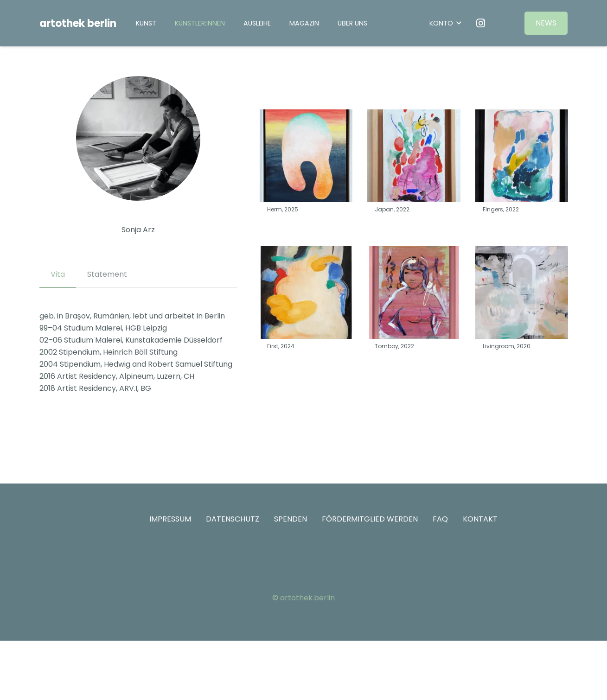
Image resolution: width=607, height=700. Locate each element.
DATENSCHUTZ (233, 519)
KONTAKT (480, 519)
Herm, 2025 (283, 209)
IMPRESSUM (170, 519)
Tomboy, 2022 (394, 346)
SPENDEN (291, 519)
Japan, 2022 (392, 209)
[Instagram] (480, 23)
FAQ (440, 519)
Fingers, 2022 (500, 209)
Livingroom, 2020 (506, 346)
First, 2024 (281, 346)
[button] (445, 23)
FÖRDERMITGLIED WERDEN (370, 519)
